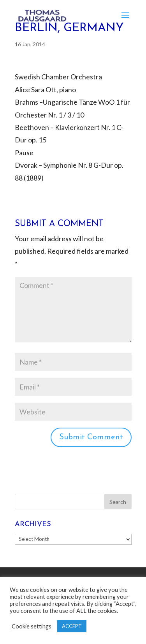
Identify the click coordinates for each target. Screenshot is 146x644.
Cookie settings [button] (32, 626)
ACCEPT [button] (72, 626)
